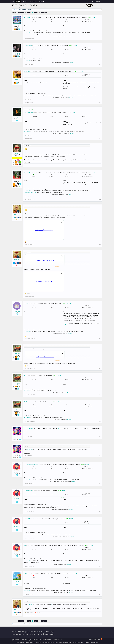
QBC (58, 428)
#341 (100, 38)
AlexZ (17, 153)
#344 (100, 138)
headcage (17, 25)
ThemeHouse (32, 641)
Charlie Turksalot (37, 7)
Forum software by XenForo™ (23, 639)
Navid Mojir (27, 573)
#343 (100, 102)
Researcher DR (28, 491)
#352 (100, 421)
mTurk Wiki (33, 2)
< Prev (20, 12)
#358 (100, 566)
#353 (100, 437)
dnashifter (17, 472)
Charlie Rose (17, 180)
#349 (100, 339)
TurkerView (71, 36)
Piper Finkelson (28, 45)
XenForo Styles (47, 639)
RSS (101, 639)
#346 (100, 199)
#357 (100, 538)
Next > (45, 12)
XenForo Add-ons (40, 639)
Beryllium (91, 639)
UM (25, 545)
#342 (100, 65)
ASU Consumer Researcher (31, 464)
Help (95, 639)
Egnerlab (27, 303)
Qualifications (27, 32)
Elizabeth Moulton (29, 519)
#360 (100, 615)
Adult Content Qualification (30, 34)
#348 (100, 296)
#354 (100, 455)
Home (13, 2)
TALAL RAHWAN (29, 72)
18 (33, 12)
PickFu (26, 375)
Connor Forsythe (29, 113)
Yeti (17, 436)
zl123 (17, 117)
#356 (100, 512)
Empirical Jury (28, 17)
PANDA (94, 17)
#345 (100, 165)
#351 (100, 395)
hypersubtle (17, 53)
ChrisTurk (17, 214)
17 (30, 12)
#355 (100, 484)
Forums (18, 2)
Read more (66, 325)
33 (42, 12)
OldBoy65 (17, 581)
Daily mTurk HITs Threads (23, 7)
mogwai (17, 80)
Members (25, 2)
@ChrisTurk (30, 428)
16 (28, 12)
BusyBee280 (17, 311)
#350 (100, 368)
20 (37, 12)
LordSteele (17, 354)
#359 (100, 594)
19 (35, 12)
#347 (100, 245)
